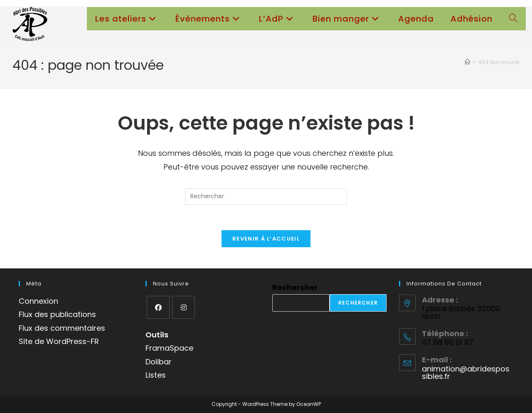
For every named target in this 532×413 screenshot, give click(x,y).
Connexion (38, 301)
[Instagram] (183, 307)
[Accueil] (467, 62)
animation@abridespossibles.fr (466, 372)
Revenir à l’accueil (266, 239)
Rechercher (295, 287)
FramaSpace (169, 348)
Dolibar (159, 362)
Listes (156, 375)
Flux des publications (57, 314)
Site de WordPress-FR (59, 341)
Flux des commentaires (62, 328)
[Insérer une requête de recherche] (266, 197)
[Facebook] (158, 307)
